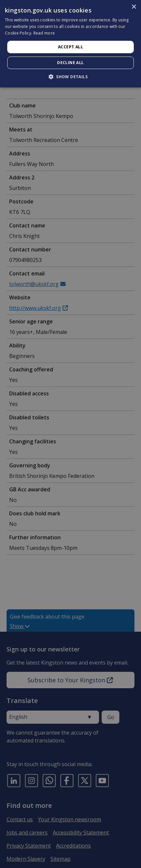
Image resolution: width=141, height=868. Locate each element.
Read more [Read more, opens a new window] (44, 33)
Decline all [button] (70, 63)
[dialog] (70, 44)
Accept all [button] (70, 47)
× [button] (134, 7)
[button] (70, 77)
